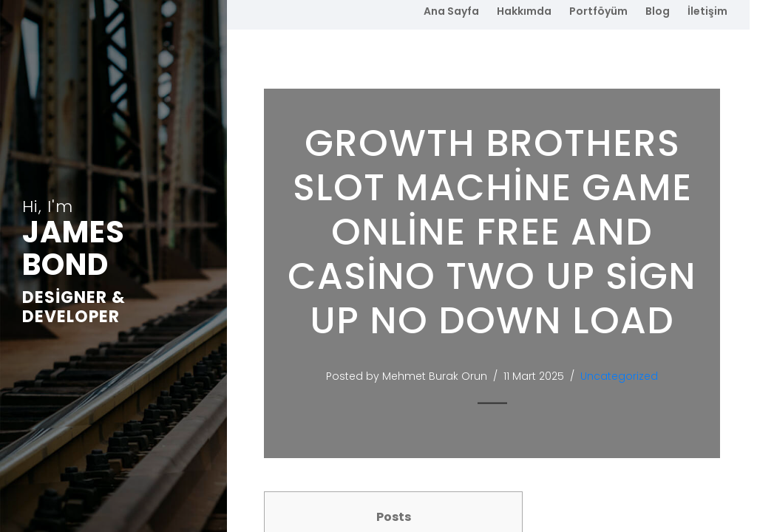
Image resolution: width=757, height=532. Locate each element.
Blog (658, 11)
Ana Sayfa (451, 11)
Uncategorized (619, 376)
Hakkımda (524, 11)
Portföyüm (598, 11)
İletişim (707, 11)
